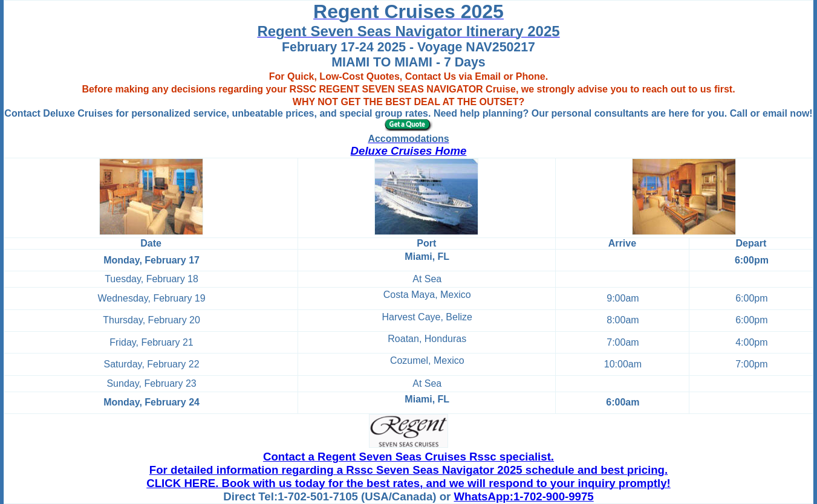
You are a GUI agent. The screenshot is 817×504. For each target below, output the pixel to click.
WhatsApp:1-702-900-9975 (524, 496)
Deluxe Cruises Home (409, 151)
